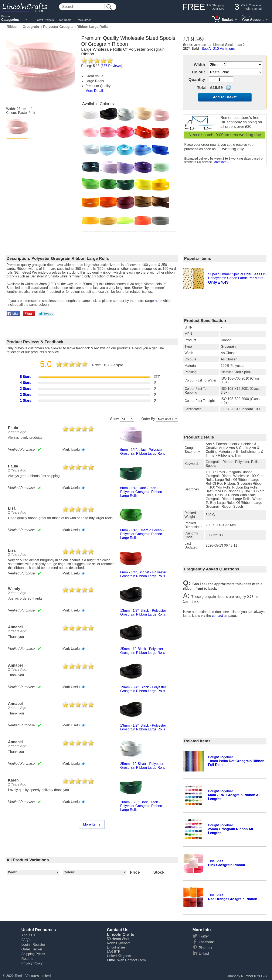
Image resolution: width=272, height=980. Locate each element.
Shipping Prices (33, 954)
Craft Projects (45, 20)
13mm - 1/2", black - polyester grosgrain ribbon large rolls (143, 612)
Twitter (204, 936)
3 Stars (26, 389)
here (158, 301)
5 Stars (26, 377)
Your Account (253, 20)
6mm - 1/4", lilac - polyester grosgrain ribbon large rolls (143, 452)
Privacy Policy (32, 963)
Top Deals (65, 20)
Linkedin (205, 954)
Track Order (84, 20)
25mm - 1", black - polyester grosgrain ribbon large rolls (143, 651)
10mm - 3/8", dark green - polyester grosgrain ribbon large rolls (141, 806)
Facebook (206, 942)
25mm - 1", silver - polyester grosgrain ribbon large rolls (143, 766)
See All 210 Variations (218, 49)
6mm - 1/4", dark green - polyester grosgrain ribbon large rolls (141, 492)
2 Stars (26, 395)
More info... (221, 162)
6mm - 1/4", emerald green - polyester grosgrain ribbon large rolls (142, 534)
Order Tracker (32, 949)
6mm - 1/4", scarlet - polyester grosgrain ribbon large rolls (143, 574)
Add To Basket (225, 97)
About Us (28, 935)
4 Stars (26, 383)
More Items (92, 824)
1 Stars (26, 401)
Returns (27, 959)
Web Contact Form (132, 960)
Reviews (111, 66)
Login (26, 945)
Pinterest (205, 948)
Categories (10, 20)
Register (39, 945)
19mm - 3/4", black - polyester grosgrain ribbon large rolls (143, 689)
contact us (220, 616)
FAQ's (26, 940)
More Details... (96, 91)
